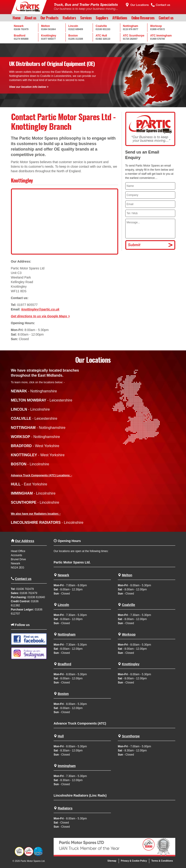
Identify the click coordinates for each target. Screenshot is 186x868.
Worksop (129, 634)
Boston (63, 694)
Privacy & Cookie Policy (134, 861)
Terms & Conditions (162, 861)
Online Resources (143, 18)
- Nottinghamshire (34, 391)
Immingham (67, 766)
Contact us (166, 18)
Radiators (69, 18)
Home (16, 18)
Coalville (128, 605)
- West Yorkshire (35, 446)
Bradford (64, 664)
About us (30, 18)
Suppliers (102, 18)
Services (86, 18)
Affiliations (120, 18)
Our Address (24, 541)
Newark (63, 575)
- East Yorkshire (29, 484)
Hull (61, 736)
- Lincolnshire (30, 409)
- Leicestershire (42, 400)
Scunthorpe (131, 736)
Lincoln (63, 605)
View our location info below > (29, 87)
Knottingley (131, 664)
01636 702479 (25, 589)
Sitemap (112, 861)
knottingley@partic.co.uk (40, 309)
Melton (127, 575)
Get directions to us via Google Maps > (41, 316)
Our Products (49, 18)
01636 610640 (36, 597)
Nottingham (67, 634)
